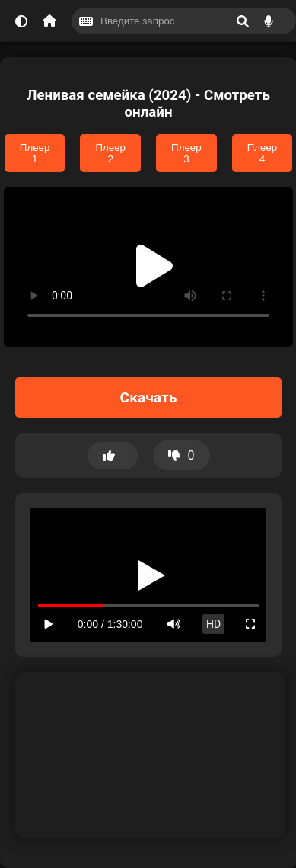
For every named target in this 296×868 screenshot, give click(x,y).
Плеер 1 (35, 153)
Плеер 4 (263, 153)
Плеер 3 (186, 153)
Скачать (149, 397)
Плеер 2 (110, 153)
